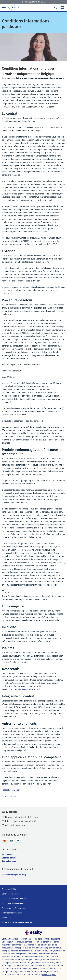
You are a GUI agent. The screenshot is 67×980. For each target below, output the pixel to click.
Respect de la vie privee (12, 790)
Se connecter (8, 855)
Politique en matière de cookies (14, 908)
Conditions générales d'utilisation (15, 899)
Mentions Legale (9, 796)
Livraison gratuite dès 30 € (34, 2)
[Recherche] (56, 8)
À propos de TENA (9, 889)
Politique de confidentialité (12, 903)
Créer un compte (9, 858)
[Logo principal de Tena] (15, 8)
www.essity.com (49, 975)
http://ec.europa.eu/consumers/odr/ (25, 689)
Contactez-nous (9, 861)
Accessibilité (7, 918)
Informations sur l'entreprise (13, 913)
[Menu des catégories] (4, 8)
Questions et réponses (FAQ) (14, 875)
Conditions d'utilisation (11, 894)
